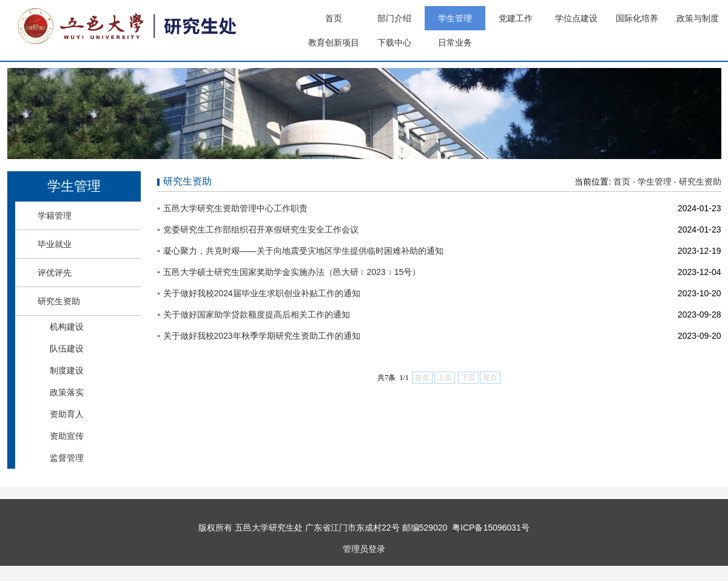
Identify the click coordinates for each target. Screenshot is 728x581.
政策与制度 (698, 18)
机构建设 (67, 327)
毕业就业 (55, 244)
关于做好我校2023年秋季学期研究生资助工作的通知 (262, 336)
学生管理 (455, 18)
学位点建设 (576, 18)
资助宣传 (67, 436)
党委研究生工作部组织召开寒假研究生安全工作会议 (261, 229)
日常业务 (455, 42)
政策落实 (67, 392)
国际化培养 (637, 18)
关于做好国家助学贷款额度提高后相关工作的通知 (257, 314)
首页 (334, 18)
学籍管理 (55, 216)
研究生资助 (59, 301)
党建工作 (516, 18)
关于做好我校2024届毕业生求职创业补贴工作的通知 (262, 293)
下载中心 (394, 42)
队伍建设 (67, 348)
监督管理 (67, 458)
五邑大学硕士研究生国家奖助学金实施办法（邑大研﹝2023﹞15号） (292, 272)
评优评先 (55, 273)
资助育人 (67, 414)
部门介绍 (394, 18)
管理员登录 (364, 549)
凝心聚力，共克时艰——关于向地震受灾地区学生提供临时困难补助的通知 (303, 251)
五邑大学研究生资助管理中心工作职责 (235, 208)
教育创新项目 (334, 42)
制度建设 (67, 370)
